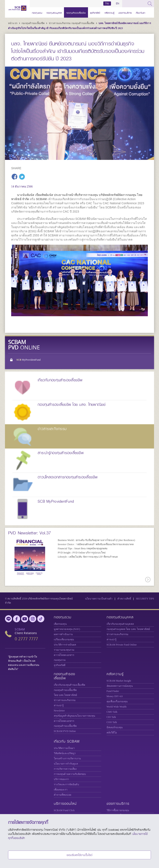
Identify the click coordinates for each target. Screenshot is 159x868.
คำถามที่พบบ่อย (63, 795)
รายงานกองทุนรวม (64, 650)
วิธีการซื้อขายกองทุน (118, 810)
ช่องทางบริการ (125, 12)
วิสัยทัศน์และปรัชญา (65, 753)
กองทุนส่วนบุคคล (54, 12)
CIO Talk (111, 717)
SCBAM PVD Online (65, 731)
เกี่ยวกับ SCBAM (67, 741)
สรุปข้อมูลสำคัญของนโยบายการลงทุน (74, 716)
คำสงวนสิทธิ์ (124, 599)
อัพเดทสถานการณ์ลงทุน (120, 686)
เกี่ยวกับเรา (140, 12)
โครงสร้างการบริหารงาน (67, 759)
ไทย (107, 4)
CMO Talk (112, 712)
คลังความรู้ (109, 12)
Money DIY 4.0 (115, 696)
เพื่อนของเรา (61, 790)
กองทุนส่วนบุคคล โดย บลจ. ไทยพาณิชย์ (128, 629)
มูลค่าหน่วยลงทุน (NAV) (67, 629)
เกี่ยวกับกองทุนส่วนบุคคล (120, 624)
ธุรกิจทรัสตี (95, 12)
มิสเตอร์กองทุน (115, 727)
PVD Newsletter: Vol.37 (30, 533)
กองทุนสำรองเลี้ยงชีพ (76, 12)
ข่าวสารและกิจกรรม (118, 634)
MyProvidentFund (28, 360)
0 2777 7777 (26, 639)
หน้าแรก (13, 23)
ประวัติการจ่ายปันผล (65, 645)
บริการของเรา (61, 779)
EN (117, 4)
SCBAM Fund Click (64, 810)
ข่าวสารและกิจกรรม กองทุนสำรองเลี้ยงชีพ (72, 23)
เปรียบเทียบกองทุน (64, 639)
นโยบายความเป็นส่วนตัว (99, 599)
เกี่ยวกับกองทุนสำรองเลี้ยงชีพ (70, 685)
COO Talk (112, 722)
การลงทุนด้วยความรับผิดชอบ (70, 774)
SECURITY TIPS (145, 599)
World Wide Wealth (117, 707)
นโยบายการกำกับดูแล (66, 764)
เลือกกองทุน (60, 624)
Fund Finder (113, 691)
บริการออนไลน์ (65, 804)
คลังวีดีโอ (112, 733)
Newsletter (59, 711)
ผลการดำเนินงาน (63, 634)
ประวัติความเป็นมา (64, 748)
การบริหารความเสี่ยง (65, 769)
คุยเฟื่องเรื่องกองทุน (117, 701)
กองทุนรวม (37, 12)
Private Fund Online (122, 645)
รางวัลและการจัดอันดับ (66, 784)
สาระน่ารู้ (112, 639)
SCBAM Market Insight (119, 681)
